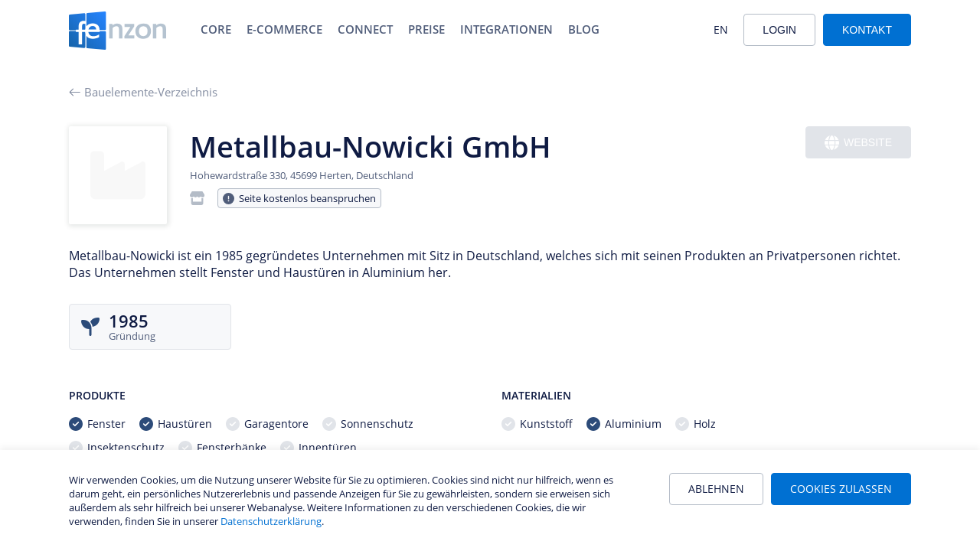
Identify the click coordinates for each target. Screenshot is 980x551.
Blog (584, 29)
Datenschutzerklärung (271, 521)
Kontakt (867, 30)
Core (216, 29)
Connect (365, 29)
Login (779, 30)
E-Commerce (284, 29)
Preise (426, 29)
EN (721, 29)
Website (858, 143)
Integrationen (506, 29)
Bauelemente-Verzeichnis (143, 92)
